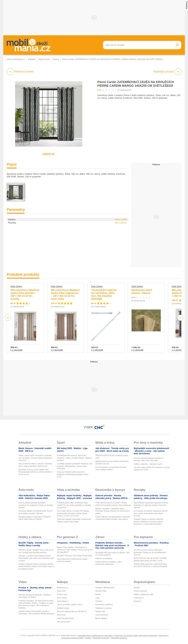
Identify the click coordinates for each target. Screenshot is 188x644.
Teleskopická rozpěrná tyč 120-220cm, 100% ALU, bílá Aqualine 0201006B (104, 294)
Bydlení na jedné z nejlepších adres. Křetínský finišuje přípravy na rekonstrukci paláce (113, 511)
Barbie (98, 594)
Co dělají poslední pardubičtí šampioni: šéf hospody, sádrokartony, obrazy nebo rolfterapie (74, 466)
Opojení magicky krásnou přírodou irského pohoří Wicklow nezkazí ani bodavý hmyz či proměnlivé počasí (36, 566)
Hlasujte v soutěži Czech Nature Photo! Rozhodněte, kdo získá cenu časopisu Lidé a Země (36, 558)
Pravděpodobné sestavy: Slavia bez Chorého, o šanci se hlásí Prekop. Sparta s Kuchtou (75, 458)
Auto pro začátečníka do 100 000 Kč (72, 611)
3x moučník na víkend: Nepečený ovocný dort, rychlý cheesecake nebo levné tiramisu (151, 513)
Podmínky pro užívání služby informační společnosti (136, 635)
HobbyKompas (63, 608)
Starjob (137, 588)
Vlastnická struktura (119, 638)
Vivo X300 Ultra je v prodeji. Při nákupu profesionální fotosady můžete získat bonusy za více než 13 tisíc (73, 513)
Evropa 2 (137, 601)
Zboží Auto (61, 615)
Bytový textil (44, 59)
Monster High (101, 591)
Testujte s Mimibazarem (105, 588)
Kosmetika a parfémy (104, 604)
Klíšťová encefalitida (104, 558)
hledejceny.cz (62, 588)
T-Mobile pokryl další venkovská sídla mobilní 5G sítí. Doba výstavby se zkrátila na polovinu (74, 505)
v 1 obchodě (17, 350)
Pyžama (99, 601)
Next (180, 318)
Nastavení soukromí (101, 638)
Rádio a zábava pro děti (143, 594)
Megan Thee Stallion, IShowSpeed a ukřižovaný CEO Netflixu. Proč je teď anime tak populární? (75, 550)
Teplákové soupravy (104, 608)
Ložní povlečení (102, 615)
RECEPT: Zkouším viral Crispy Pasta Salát (74, 556)
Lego (97, 598)
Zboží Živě (61, 591)
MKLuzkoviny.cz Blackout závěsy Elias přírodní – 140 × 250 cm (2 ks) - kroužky (25, 294)
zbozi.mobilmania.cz (16, 59)
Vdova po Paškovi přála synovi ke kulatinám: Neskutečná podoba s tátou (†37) (73, 474)
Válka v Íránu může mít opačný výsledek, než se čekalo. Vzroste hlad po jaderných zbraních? (35, 458)
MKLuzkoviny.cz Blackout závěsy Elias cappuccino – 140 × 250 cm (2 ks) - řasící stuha (65, 294)
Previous (8, 318)
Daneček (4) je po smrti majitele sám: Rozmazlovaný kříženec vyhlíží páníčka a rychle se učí (35, 472)
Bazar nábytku (101, 618)
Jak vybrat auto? (64, 622)
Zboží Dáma (62, 598)
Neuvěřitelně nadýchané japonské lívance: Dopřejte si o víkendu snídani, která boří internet (151, 505)
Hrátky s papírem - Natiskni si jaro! (148, 464)
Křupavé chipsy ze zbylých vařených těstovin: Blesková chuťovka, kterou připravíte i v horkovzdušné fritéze (149, 522)
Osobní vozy (62, 594)
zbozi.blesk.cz (63, 601)
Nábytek (32, 59)
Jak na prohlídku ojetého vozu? (70, 604)
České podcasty (140, 591)
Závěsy (56, 59)
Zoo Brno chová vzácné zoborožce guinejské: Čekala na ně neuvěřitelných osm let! (150, 552)
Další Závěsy (16, 286)
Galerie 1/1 (49, 154)
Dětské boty (100, 611)
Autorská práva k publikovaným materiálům (95, 635)
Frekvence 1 (139, 598)
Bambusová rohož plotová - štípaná (142, 291)
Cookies (88, 638)
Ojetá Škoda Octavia (65, 618)
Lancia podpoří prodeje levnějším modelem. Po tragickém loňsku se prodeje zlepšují (36, 505)
